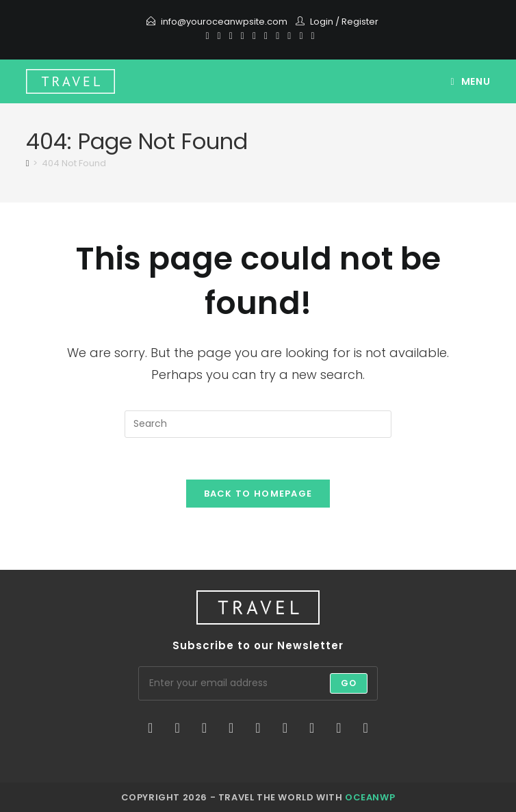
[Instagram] (266, 36)
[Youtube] (278, 36)
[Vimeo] (289, 36)
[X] (207, 36)
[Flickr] (285, 728)
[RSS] (311, 36)
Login (322, 22)
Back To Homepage (258, 494)
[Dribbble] (243, 36)
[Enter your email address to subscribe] (258, 683)
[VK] (254, 36)
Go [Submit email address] (349, 683)
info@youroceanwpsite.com (224, 22)
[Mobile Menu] (471, 81)
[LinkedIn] (231, 728)
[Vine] (301, 36)
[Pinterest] (231, 36)
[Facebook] (219, 36)
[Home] (28, 163)
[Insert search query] (258, 424)
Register (360, 22)
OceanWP (370, 797)
